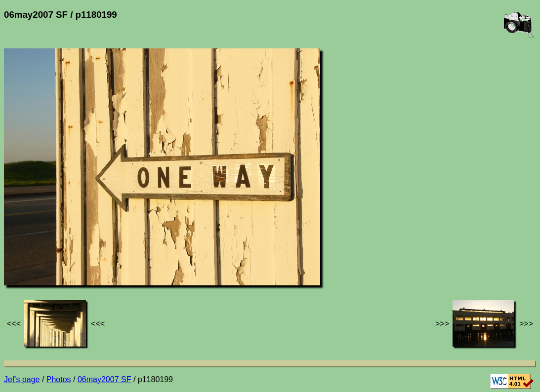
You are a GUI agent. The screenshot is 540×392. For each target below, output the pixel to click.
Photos (59, 379)
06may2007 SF (104, 379)
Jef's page (22, 379)
